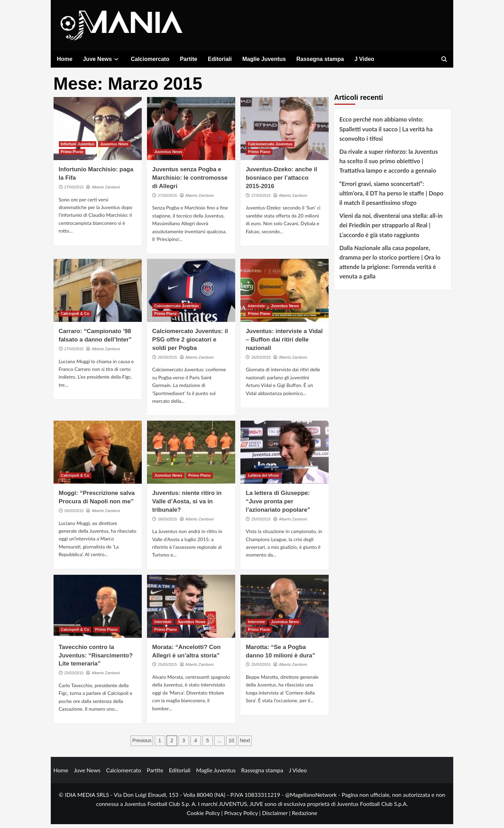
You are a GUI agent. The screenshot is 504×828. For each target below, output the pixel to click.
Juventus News (114, 148)
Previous (142, 744)
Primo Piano (72, 156)
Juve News (102, 59)
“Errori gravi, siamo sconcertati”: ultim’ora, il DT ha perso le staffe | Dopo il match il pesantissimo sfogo (391, 197)
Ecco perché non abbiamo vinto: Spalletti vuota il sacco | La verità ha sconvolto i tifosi (386, 133)
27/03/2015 (74, 191)
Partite (189, 59)
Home (65, 59)
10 (231, 744)
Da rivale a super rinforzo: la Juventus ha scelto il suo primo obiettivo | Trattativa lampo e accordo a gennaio (389, 165)
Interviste (256, 310)
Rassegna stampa (320, 59)
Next (245, 744)
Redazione (304, 816)
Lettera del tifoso (263, 479)
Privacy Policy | (243, 816)
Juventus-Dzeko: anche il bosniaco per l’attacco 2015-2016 (281, 182)
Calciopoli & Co (75, 317)
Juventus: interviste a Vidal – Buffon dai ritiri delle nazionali (284, 343)
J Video (365, 59)
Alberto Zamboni (106, 191)
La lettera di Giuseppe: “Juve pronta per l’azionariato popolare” (278, 505)
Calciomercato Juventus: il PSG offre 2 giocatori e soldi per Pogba (190, 343)
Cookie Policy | (206, 816)
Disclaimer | (277, 816)
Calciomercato (150, 59)
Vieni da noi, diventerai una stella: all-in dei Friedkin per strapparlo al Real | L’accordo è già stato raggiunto (391, 229)
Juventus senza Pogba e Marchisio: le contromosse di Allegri (190, 182)
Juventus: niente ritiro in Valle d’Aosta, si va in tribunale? (187, 505)
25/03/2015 (261, 523)
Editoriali (220, 59)
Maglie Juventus (264, 59)
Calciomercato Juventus (270, 148)
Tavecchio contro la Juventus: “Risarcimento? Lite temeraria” (96, 659)
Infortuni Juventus (78, 148)
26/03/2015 (167, 361)
